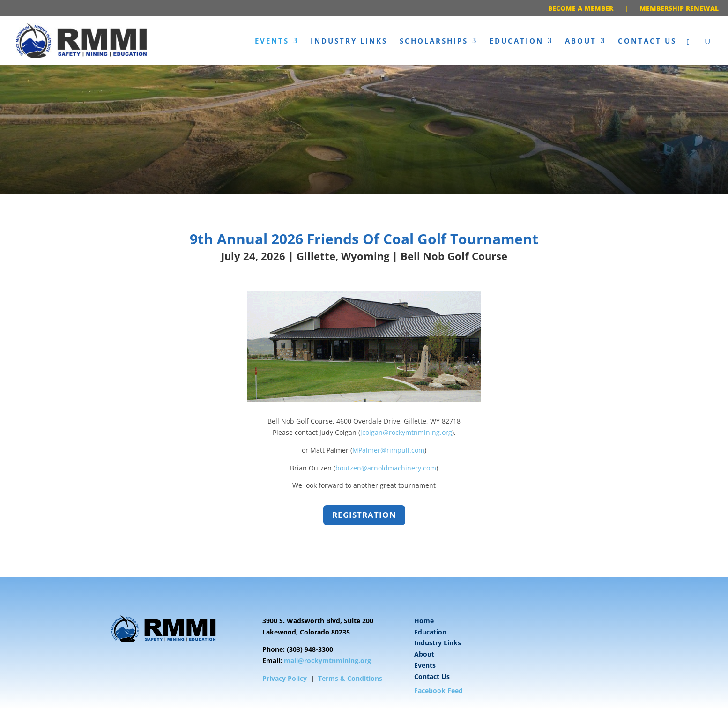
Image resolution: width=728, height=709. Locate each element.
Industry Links (349, 41)
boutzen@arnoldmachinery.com (386, 468)
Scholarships (434, 41)
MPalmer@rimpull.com (388, 450)
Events (272, 41)
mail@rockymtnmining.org (327, 660)
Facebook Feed (438, 690)
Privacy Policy (285, 678)
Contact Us (647, 41)
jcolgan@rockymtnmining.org (406, 432)
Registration (364, 515)
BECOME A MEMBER (581, 8)
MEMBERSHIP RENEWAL (679, 8)
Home (424, 621)
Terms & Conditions (350, 678)
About (581, 41)
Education (516, 41)
